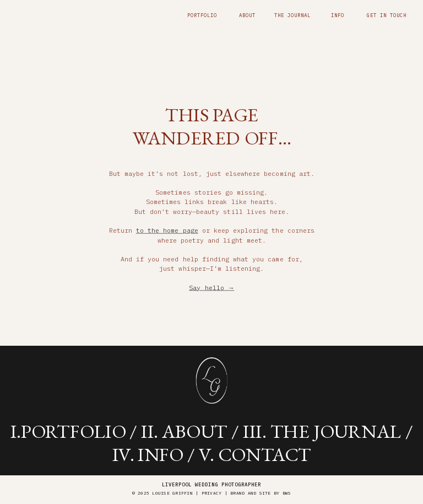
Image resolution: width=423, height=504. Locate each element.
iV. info (148, 454)
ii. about (184, 431)
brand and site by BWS (261, 494)
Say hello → (211, 288)
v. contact (255, 454)
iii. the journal (322, 431)
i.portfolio (68, 431)
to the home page (167, 230)
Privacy (212, 494)
